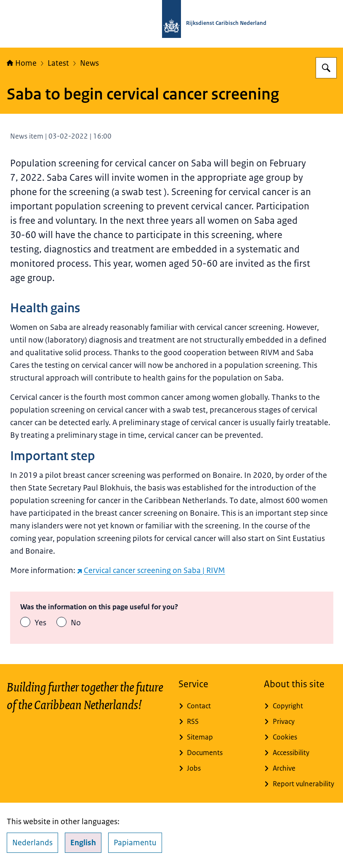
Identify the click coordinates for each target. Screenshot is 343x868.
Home (22, 63)
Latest (58, 63)
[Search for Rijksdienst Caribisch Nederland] (326, 68)
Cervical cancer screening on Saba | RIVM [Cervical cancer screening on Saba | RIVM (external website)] (151, 571)
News (89, 63)
